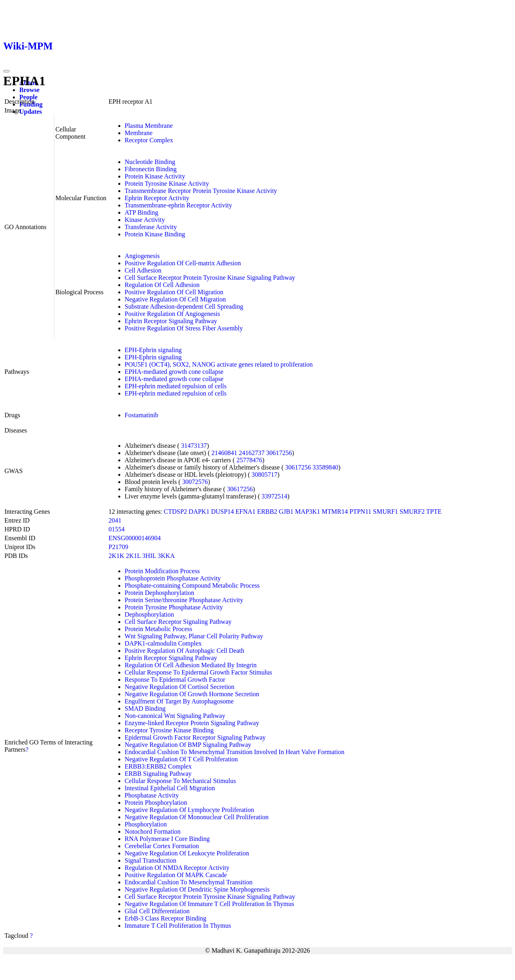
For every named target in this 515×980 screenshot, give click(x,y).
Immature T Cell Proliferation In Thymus (178, 926)
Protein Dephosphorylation (160, 593)
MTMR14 (335, 512)
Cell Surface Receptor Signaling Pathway (178, 622)
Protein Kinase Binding (155, 234)
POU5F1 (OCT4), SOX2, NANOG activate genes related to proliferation (219, 364)
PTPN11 (361, 512)
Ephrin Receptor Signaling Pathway (171, 321)
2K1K (116, 556)
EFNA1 (245, 512)
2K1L (133, 556)
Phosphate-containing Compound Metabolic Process (192, 585)
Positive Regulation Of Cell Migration (174, 292)
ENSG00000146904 (135, 538)
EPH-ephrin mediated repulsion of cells (176, 386)
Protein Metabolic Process (159, 629)
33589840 (325, 467)
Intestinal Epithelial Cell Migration (170, 788)
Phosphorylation (146, 824)
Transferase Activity (151, 227)
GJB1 (286, 512)
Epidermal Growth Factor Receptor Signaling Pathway (195, 737)
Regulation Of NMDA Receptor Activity (177, 868)
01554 (117, 529)
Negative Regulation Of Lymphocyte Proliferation (190, 810)
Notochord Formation (153, 831)
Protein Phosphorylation (156, 803)
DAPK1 (199, 512)
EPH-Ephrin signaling (153, 350)
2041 (115, 520)
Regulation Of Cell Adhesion (162, 285)
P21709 (118, 547)
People (28, 97)
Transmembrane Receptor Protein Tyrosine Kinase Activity (201, 191)
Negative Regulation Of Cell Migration (175, 299)
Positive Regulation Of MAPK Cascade (176, 875)
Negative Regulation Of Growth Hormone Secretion (192, 694)
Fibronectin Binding (151, 169)
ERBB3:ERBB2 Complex (158, 766)
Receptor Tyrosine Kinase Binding (169, 730)
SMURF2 (412, 512)
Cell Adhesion (143, 270)
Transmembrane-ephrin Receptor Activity (178, 205)
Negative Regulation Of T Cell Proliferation (181, 759)
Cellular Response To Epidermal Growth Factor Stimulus (199, 672)
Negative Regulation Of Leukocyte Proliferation (187, 853)
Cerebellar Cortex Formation (162, 846)
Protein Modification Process (162, 571)
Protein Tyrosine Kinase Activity (167, 183)
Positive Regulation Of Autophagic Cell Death (184, 651)
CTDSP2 (175, 512)
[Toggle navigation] (6, 71)
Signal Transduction (150, 860)
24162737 (251, 453)
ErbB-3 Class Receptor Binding (166, 918)
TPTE (434, 512)
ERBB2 (267, 512)
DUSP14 (222, 512)
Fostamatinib (142, 415)
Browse (29, 90)
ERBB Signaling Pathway (158, 774)
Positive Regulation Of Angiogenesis (172, 314)
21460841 (224, 453)
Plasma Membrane (149, 126)
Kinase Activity (145, 220)
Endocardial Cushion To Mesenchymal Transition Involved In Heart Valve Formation (235, 752)
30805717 (264, 475)
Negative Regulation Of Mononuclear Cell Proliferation (197, 817)
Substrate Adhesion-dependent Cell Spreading (184, 307)
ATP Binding (141, 212)
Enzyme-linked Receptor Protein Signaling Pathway (192, 723)
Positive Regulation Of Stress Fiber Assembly (184, 328)
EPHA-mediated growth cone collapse (174, 372)
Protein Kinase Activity (155, 176)
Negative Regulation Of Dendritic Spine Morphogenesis (197, 889)
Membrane (139, 133)
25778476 (249, 460)
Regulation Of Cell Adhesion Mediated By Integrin (191, 665)
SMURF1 (385, 512)
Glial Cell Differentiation (157, 911)
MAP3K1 (307, 512)
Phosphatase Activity (152, 795)
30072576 (195, 482)
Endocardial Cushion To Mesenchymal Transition (189, 882)
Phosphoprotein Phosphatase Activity (173, 578)
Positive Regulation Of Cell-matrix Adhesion (183, 263)
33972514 (274, 496)
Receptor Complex (149, 140)
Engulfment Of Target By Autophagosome (179, 701)
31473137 (194, 446)
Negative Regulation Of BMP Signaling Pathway (188, 745)
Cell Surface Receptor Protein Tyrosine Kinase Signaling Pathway (210, 278)
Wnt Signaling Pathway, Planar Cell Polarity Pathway (194, 636)
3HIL (149, 556)
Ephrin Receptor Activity (157, 198)
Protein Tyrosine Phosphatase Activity (174, 607)
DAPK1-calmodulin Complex (163, 643)
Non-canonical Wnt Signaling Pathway (175, 716)
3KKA (166, 556)
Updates (31, 112)
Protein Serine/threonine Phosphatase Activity (184, 600)
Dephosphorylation (149, 614)
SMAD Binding (145, 708)
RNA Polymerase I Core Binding (167, 839)
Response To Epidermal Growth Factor (175, 680)
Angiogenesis (142, 256)
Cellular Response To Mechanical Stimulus (180, 781)
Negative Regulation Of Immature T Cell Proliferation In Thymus (209, 904)
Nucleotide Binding (150, 162)
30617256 (279, 453)
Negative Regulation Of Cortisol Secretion (180, 687)
